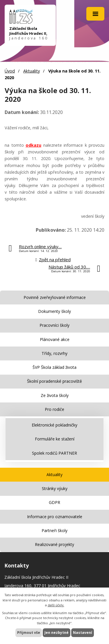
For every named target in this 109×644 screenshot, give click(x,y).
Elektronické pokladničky (54, 425)
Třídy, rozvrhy (54, 353)
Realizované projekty (54, 544)
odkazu (33, 145)
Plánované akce (55, 339)
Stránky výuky (55, 488)
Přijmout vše (29, 633)
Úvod (10, 71)
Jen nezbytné (57, 633)
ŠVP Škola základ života (54, 367)
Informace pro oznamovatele (55, 517)
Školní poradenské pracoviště (54, 381)
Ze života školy (55, 395)
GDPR (54, 502)
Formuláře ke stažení (55, 439)
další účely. (56, 605)
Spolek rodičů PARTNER (54, 453)
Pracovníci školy (54, 325)
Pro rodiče (54, 409)
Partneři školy (54, 530)
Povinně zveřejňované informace (55, 297)
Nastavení (83, 633)
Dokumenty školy (54, 311)
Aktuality (32, 71)
